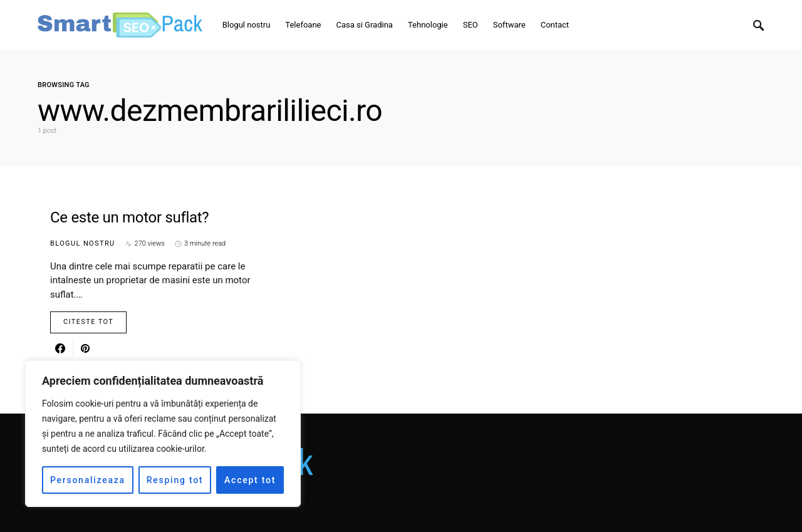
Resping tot (175, 480)
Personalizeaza (88, 480)
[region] (163, 434)
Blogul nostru (83, 243)
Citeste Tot (88, 322)
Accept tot (250, 480)
